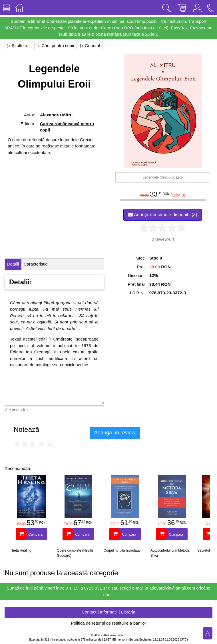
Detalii (13, 264)
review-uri (165, 239)
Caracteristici (36, 264)
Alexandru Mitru (56, 115)
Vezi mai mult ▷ (17, 410)
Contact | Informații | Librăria (108, 612)
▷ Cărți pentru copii (55, 45)
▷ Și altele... (19, 45)
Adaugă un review (115, 433)
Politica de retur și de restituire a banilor (108, 623)
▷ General (90, 45)
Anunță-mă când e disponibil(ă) (163, 215)
